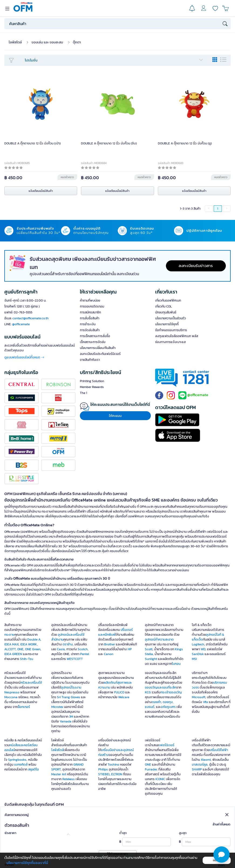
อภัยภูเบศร (168, 707)
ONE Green (33, 649)
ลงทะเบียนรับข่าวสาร (196, 266)
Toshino (113, 765)
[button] (222, 855)
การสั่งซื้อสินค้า (90, 318)
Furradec (151, 769)
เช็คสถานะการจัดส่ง (93, 342)
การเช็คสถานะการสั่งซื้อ (95, 336)
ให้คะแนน (115, 416)
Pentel (85, 654)
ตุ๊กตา (77, 42)
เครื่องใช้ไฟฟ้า (219, 750)
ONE (20, 649)
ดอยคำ (156, 702)
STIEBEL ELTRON (110, 774)
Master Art (59, 774)
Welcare (124, 697)
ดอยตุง (168, 702)
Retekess (69, 779)
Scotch (83, 649)
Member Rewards (92, 387)
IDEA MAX (11, 644)
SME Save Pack (66, 816)
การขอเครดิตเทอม (92, 306)
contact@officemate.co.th (30, 318)
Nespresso (12, 692)
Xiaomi (206, 760)
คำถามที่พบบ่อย (90, 300)
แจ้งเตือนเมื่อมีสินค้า (41, 191)
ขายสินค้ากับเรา (90, 360)
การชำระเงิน (88, 324)
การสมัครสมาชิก (90, 312)
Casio (61, 649)
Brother (110, 644)
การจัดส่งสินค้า (90, 330)
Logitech (198, 644)
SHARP (197, 769)
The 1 (84, 393)
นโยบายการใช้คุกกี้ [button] (167, 324)
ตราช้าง (68, 644)
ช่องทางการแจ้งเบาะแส (170, 342)
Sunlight (151, 659)
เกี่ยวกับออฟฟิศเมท (168, 300)
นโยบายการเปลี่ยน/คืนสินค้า (98, 348)
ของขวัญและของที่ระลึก (161, 687)
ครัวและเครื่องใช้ (31, 683)
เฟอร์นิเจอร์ (167, 745)
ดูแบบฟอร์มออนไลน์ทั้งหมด (24, 357)
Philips (103, 769)
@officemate (21, 324)
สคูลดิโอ (33, 769)
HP (130, 649)
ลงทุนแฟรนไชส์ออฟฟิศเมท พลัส (177, 336)
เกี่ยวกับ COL (164, 306)
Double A (34, 639)
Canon (109, 654)
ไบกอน (176, 664)
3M (71, 717)
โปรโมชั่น (114, 60)
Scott (149, 649)
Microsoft (199, 697)
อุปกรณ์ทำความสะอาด (159, 639)
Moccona (11, 697)
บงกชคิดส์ (21, 765)
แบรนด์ (150, 707)
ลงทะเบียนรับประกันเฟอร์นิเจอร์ (100, 354)
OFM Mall (195, 811)
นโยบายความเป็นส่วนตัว (171, 318)
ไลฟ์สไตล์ (15, 42)
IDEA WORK (29, 644)
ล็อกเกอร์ (24, 707)
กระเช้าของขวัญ (171, 692)
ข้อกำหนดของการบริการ (171, 330)
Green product (102, 822)
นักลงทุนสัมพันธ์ (166, 312)
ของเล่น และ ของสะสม (47, 42)
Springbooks (17, 760)
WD (203, 649)
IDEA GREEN (13, 654)
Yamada (66, 721)
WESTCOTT (75, 659)
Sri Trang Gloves (69, 697)
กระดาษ (9, 635)
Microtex (57, 707)
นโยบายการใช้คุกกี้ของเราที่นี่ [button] (27, 863)
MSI (194, 659)
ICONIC (160, 779)
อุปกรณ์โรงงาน (71, 687)
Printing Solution (92, 381)
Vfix (205, 702)
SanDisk (198, 654)
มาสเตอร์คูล (200, 765)
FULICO (119, 692)
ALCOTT (10, 649)
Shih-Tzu (27, 659)
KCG (148, 692)
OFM (37, 811)
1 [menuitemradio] (218, 209)
